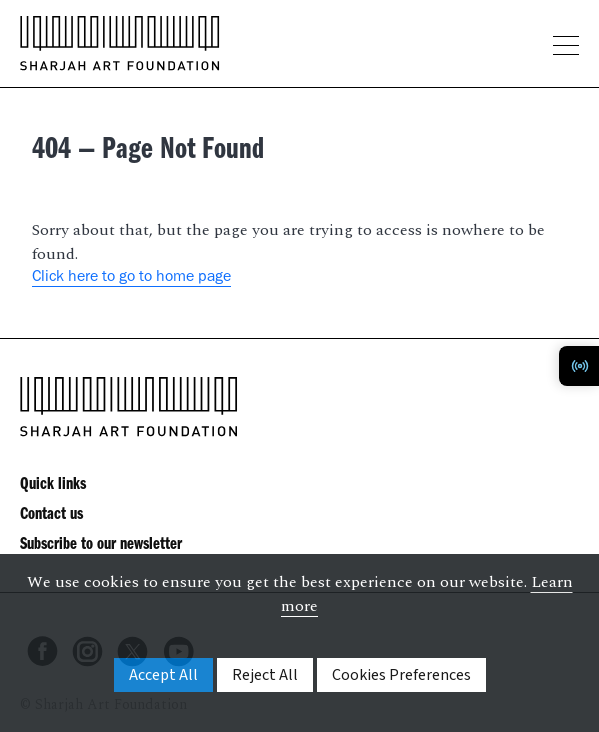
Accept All (163, 675)
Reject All (265, 675)
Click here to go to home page (131, 278)
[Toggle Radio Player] (579, 366)
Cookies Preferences (401, 675)
